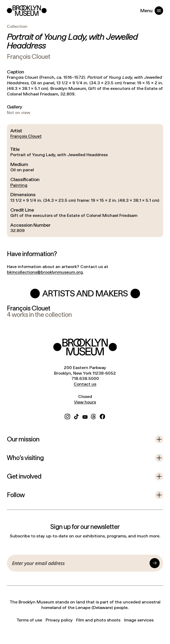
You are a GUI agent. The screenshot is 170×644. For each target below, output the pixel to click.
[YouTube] (85, 416)
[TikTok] (76, 416)
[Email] (80, 563)
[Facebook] (102, 416)
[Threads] (94, 416)
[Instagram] (67, 416)
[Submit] (155, 563)
